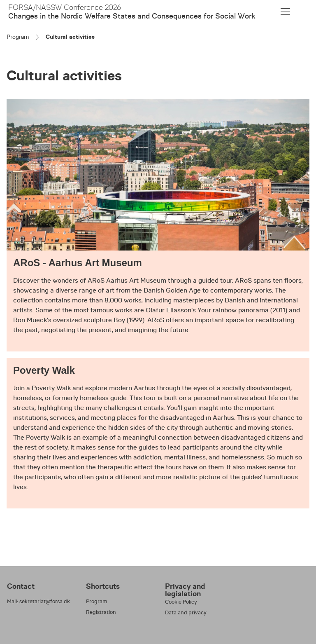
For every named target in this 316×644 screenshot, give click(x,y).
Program (18, 37)
